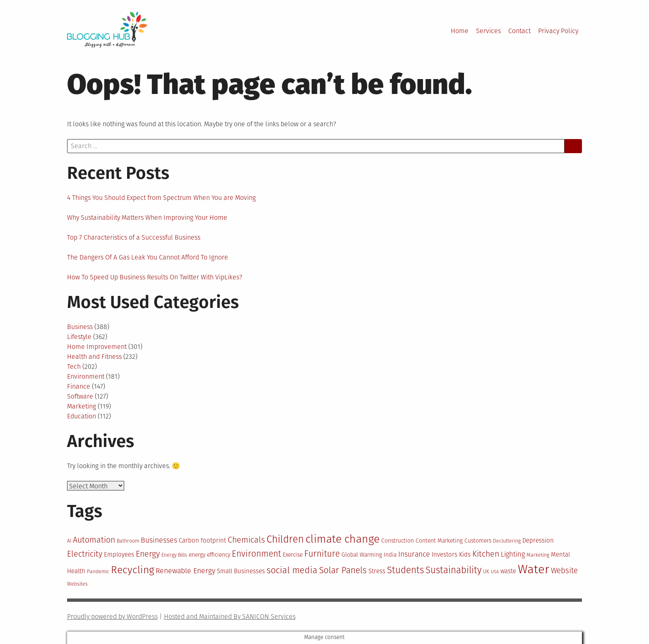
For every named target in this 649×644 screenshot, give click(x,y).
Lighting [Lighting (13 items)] (513, 554)
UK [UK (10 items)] (486, 572)
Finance (79, 386)
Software (80, 396)
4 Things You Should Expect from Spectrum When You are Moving (161, 198)
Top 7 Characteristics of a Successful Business (134, 237)
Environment (86, 376)
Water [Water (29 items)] (534, 569)
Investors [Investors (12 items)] (445, 555)
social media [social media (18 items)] (292, 570)
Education (82, 416)
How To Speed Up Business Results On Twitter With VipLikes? (155, 277)
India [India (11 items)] (390, 555)
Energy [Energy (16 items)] (148, 554)
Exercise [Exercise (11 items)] (293, 555)
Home (460, 31)
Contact (519, 31)
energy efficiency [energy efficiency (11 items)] (209, 555)
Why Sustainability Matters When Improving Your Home (147, 217)
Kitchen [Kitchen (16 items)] (486, 554)
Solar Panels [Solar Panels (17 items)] (343, 571)
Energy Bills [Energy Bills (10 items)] (174, 555)
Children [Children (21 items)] (285, 539)
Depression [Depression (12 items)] (538, 541)
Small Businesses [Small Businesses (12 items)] (241, 571)
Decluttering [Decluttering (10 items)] (507, 541)
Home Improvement (97, 347)
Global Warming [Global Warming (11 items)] (362, 555)
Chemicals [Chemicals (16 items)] (246, 540)
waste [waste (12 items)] (508, 571)
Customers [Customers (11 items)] (478, 541)
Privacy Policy (558, 31)
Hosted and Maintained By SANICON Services (230, 616)
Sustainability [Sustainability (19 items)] (453, 570)
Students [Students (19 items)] (405, 570)
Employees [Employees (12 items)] (119, 555)
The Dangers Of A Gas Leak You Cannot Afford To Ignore (148, 257)
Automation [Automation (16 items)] (94, 540)
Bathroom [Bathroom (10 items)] (128, 541)
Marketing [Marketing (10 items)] (538, 555)
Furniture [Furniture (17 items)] (322, 554)
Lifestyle (79, 337)
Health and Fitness (94, 357)
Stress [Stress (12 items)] (377, 571)
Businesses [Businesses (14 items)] (159, 540)
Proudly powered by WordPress (112, 616)
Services (488, 31)
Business (80, 327)
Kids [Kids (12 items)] (465, 555)
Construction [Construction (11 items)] (398, 541)
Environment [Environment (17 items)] (256, 554)
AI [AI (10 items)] (69, 541)
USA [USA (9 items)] (495, 572)
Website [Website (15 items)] (564, 571)
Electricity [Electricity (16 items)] (85, 554)
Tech (74, 366)
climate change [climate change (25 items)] (343, 539)
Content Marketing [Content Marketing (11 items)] (439, 541)
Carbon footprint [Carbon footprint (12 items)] (202, 541)
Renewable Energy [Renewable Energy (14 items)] (185, 571)
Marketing (82, 406)
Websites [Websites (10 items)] (77, 584)
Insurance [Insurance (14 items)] (414, 554)
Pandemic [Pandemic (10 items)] (98, 572)
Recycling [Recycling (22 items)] (132, 570)
